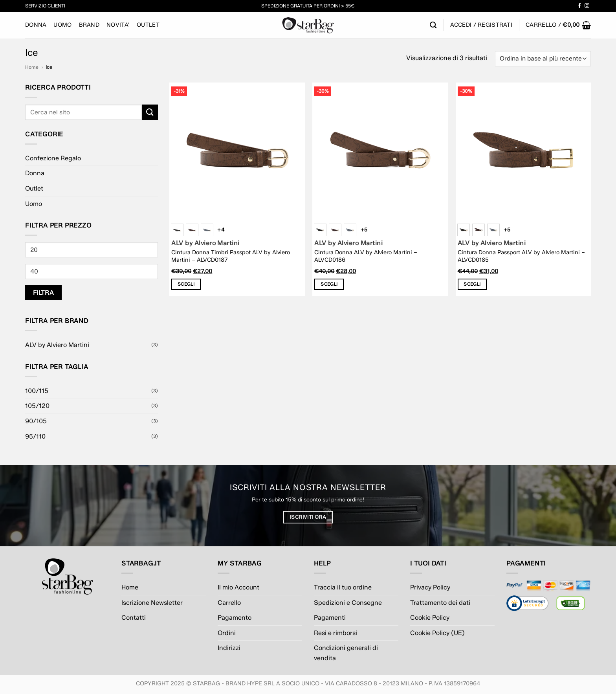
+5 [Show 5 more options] (364, 230)
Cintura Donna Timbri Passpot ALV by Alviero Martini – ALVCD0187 (231, 256)
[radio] (177, 230)
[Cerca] (433, 25)
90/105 (36, 421)
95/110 (35, 436)
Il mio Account (238, 587)
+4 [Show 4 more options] (221, 230)
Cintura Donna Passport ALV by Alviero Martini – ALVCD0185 (521, 256)
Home (32, 67)
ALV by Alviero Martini (57, 345)
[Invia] (150, 112)
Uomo (62, 25)
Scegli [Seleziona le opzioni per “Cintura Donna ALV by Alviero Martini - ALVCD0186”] (329, 284)
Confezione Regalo (53, 158)
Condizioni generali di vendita (346, 653)
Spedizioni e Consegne (348, 603)
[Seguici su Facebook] (579, 6)
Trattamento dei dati (440, 603)
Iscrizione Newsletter (152, 603)
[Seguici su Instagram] (587, 6)
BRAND (89, 25)
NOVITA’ (118, 25)
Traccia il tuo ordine (343, 587)
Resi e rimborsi (335, 633)
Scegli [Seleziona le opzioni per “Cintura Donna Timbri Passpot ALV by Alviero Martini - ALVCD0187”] (186, 284)
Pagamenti (330, 618)
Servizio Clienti (45, 6)
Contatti (134, 618)
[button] (558, 25)
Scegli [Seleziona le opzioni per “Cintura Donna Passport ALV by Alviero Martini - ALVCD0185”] (472, 284)
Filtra (44, 293)
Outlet (148, 25)
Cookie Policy (430, 618)
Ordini (227, 633)
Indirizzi (229, 648)
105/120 (37, 406)
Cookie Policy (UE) (437, 633)
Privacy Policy (430, 587)
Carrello (229, 603)
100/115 (37, 391)
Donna (36, 25)
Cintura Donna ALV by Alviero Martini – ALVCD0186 (366, 256)
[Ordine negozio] (543, 59)
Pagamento (235, 618)
